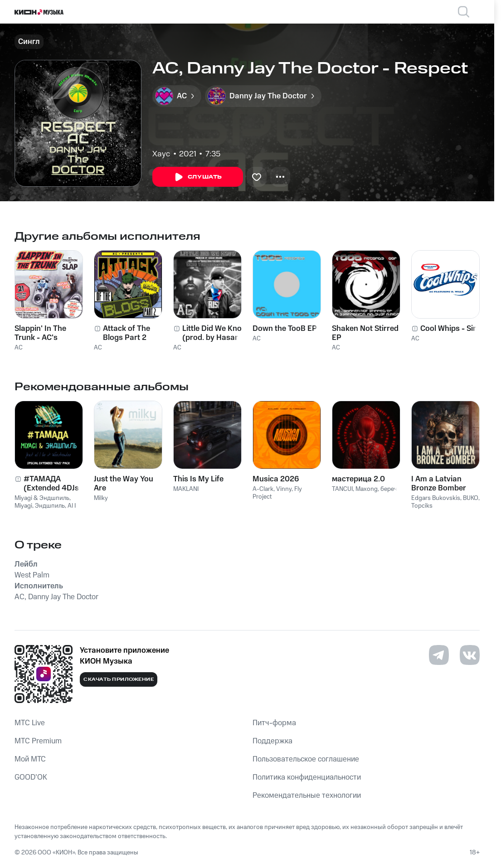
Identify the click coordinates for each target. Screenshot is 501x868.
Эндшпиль (50, 506)
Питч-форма (274, 723)
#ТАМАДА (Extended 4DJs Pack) (51, 484)
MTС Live (30, 723)
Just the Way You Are (124, 484)
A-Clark (263, 489)
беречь (390, 489)
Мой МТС (30, 759)
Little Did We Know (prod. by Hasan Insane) (215, 333)
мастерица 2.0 (358, 479)
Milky (101, 498)
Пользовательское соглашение (306, 759)
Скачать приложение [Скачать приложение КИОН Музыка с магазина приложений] (119, 679)
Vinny (284, 489)
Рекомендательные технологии (307, 795)
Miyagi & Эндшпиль (42, 498)
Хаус (161, 154)
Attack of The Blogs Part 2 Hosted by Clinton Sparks (134, 333)
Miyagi (23, 506)
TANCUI (342, 489)
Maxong (367, 489)
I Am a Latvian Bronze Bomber (439, 484)
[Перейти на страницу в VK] (470, 655)
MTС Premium (38, 741)
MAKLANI (186, 489)
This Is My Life (198, 479)
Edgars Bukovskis (436, 498)
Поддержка (272, 741)
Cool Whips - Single (454, 329)
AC (19, 348)
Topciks (422, 506)
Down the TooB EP (285, 329)
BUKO (471, 498)
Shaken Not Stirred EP (365, 333)
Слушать (198, 177)
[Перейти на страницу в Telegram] (439, 655)
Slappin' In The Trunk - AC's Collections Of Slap (48, 333)
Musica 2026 (276, 479)
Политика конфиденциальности (307, 777)
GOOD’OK (31, 777)
